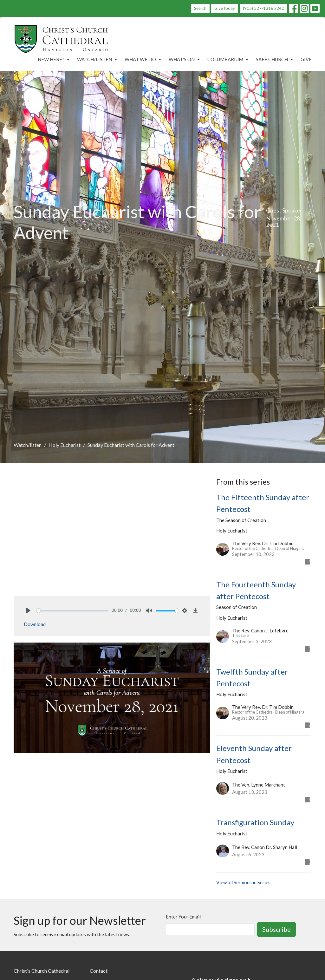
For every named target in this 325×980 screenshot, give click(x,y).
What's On (185, 60)
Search (200, 8)
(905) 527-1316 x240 (263, 8)
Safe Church (275, 60)
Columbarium (228, 60)
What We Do (143, 60)
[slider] (73, 611)
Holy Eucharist (65, 445)
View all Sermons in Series (243, 882)
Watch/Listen (98, 60)
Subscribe (276, 929)
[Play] (28, 611)
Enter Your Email (183, 917)
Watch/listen (28, 445)
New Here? (54, 60)
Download (35, 624)
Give (306, 59)
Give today (225, 8)
